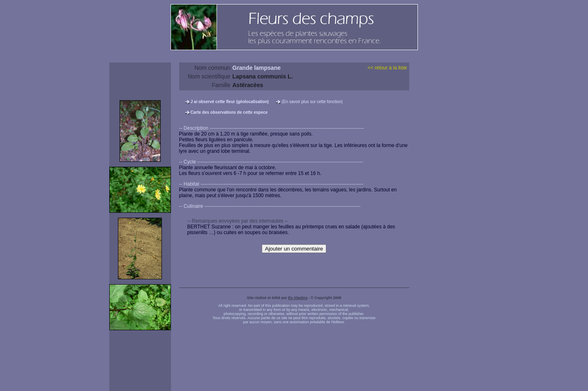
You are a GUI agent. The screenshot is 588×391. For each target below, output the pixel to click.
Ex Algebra (298, 298)
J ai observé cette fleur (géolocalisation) (230, 102)
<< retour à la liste (387, 68)
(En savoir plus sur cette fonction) (312, 102)
